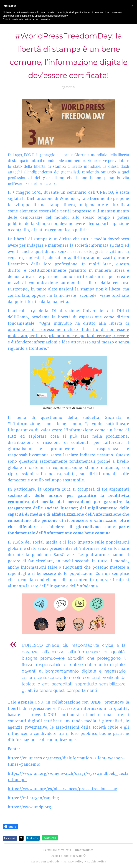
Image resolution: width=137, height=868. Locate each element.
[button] (132, 6)
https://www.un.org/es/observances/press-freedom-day (62, 789)
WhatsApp (50, 838)
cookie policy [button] (60, 16)
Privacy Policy (73, 862)
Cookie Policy (97, 862)
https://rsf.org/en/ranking (33, 798)
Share (10, 827)
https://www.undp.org (29, 807)
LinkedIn (33, 838)
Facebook (10, 838)
